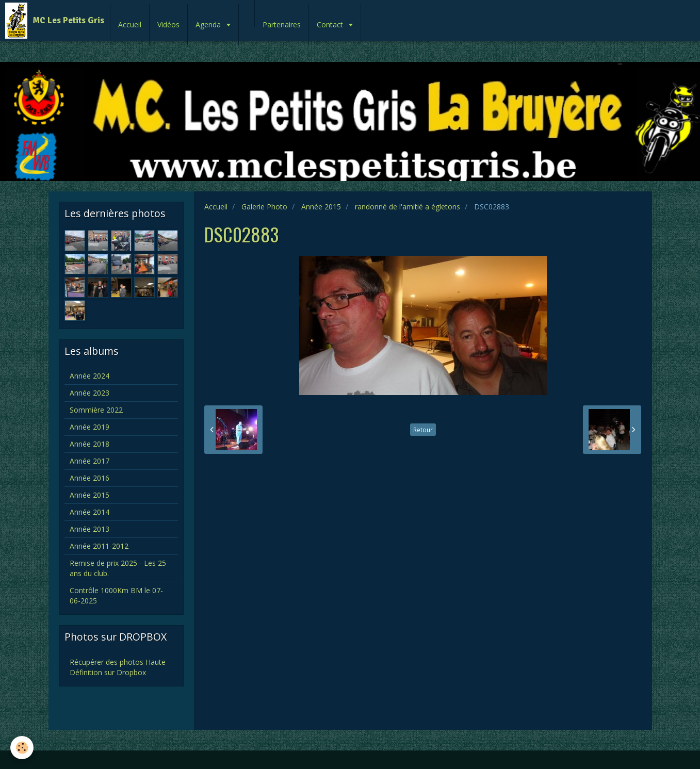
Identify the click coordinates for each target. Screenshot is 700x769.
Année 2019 (89, 427)
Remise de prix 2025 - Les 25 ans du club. (118, 568)
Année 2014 (89, 512)
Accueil (130, 24)
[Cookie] (22, 748)
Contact (331, 24)
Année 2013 (89, 529)
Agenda (209, 24)
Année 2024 (89, 376)
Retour (423, 430)
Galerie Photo (264, 207)
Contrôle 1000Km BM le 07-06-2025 (116, 595)
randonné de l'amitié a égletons (408, 207)
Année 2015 (321, 207)
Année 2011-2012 (99, 546)
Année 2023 (89, 393)
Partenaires (282, 24)
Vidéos (168, 24)
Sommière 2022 (96, 410)
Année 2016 (89, 478)
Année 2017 (89, 461)
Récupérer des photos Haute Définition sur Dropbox (118, 667)
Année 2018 (89, 444)
